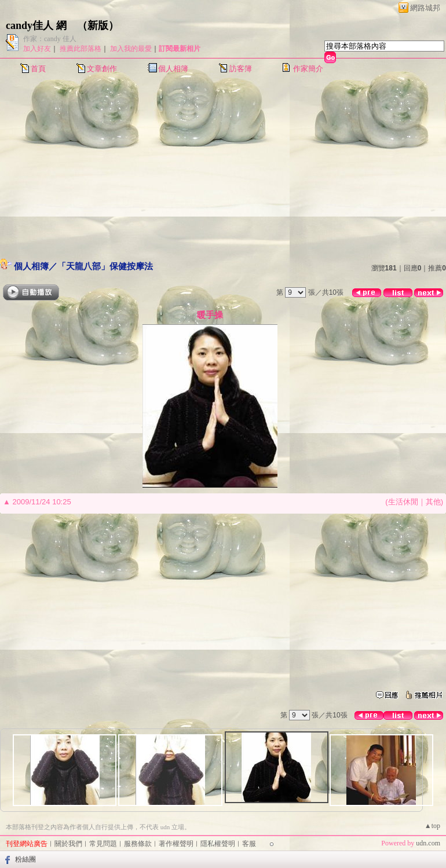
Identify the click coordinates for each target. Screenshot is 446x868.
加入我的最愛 (131, 49)
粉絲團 (25, 859)
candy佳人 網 (36, 25)
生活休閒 (403, 502)
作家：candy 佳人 (50, 39)
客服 (249, 844)
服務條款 (138, 844)
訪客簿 (241, 69)
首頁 (38, 69)
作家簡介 (308, 69)
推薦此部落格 (81, 49)
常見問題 (103, 844)
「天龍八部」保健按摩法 (105, 266)
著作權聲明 (176, 844)
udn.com (428, 843)
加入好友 (37, 49)
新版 (98, 25)
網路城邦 (425, 8)
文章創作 (102, 69)
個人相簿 (173, 69)
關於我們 (68, 844)
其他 (433, 502)
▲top (432, 826)
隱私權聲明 (218, 844)
